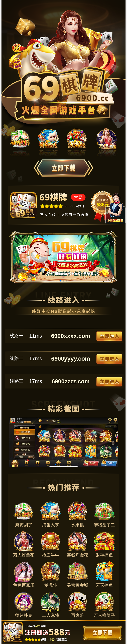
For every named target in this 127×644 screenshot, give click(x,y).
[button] (61, 281)
